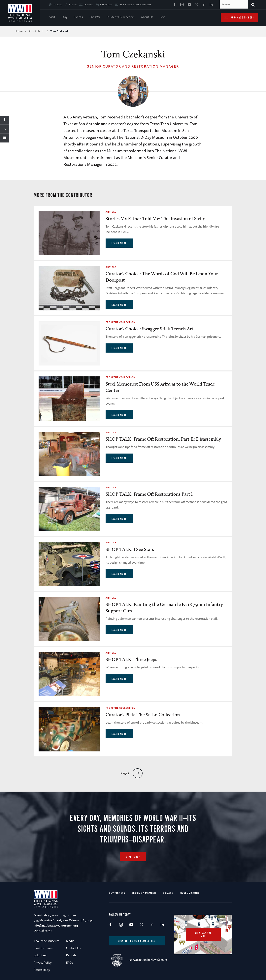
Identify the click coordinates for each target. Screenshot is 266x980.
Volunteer (40, 955)
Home (19, 31)
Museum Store (190, 893)
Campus (88, 5)
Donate (168, 893)
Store (73, 5)
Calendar (106, 5)
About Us (147, 17)
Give (163, 17)
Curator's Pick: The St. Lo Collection (143, 715)
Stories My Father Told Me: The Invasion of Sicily (155, 219)
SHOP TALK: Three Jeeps (131, 659)
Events (78, 17)
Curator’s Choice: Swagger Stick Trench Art (150, 329)
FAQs (69, 963)
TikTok (204, 5)
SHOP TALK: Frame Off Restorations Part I (149, 494)
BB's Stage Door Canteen (135, 5)
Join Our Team (43, 948)
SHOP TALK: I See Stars (130, 549)
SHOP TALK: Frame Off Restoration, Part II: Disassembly (163, 439)
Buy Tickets (117, 893)
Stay (65, 17)
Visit (52, 17)
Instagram (182, 5)
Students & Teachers (121, 17)
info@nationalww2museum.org (56, 925)
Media (70, 941)
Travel (58, 5)
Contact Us (73, 948)
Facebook (175, 5)
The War (95, 17)
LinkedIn (211, 5)
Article (111, 212)
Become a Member (144, 893)
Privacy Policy (43, 963)
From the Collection (120, 322)
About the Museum (46, 941)
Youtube (189, 5)
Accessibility (42, 970)
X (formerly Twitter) (197, 5)
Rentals (71, 955)
